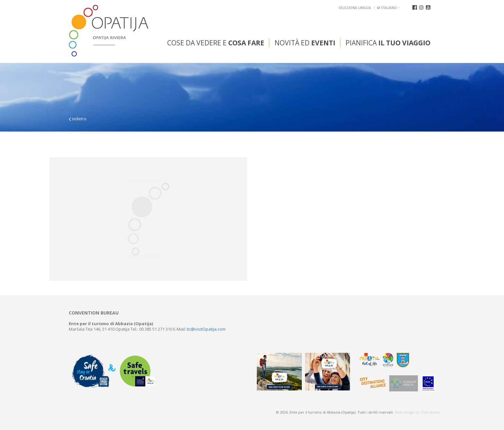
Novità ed (305, 43)
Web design (405, 412)
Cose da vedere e (216, 43)
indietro (78, 119)
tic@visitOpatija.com (206, 329)
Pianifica (388, 43)
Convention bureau (94, 313)
